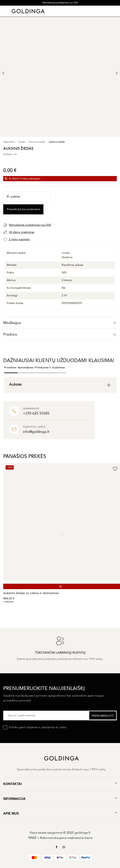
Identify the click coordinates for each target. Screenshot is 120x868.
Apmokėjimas (26, 367)
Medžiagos (60, 323)
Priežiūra (60, 334)
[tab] (60, 323)
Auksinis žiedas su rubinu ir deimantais (31, 593)
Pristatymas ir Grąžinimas (50, 367)
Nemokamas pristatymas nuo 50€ (60, 3)
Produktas (10, 367)
